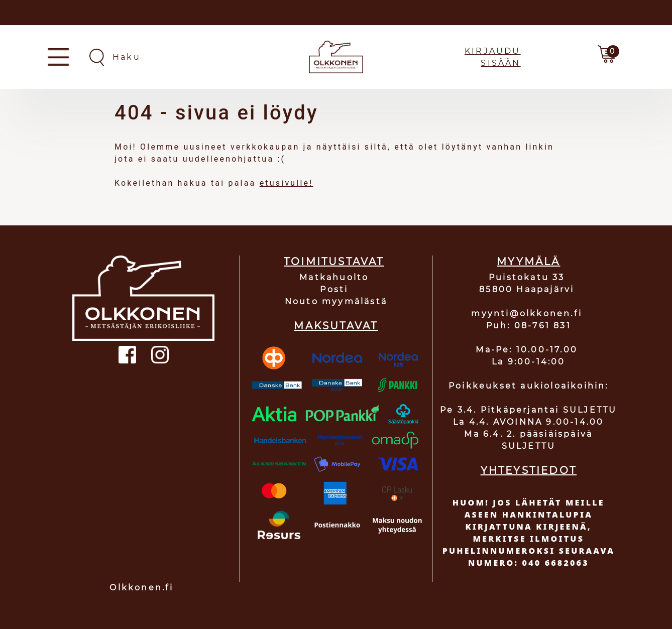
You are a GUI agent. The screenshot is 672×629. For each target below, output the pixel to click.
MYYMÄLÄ (528, 262)
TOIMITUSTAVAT (334, 262)
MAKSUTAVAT (336, 326)
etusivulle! (287, 183)
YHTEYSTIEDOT (529, 470)
